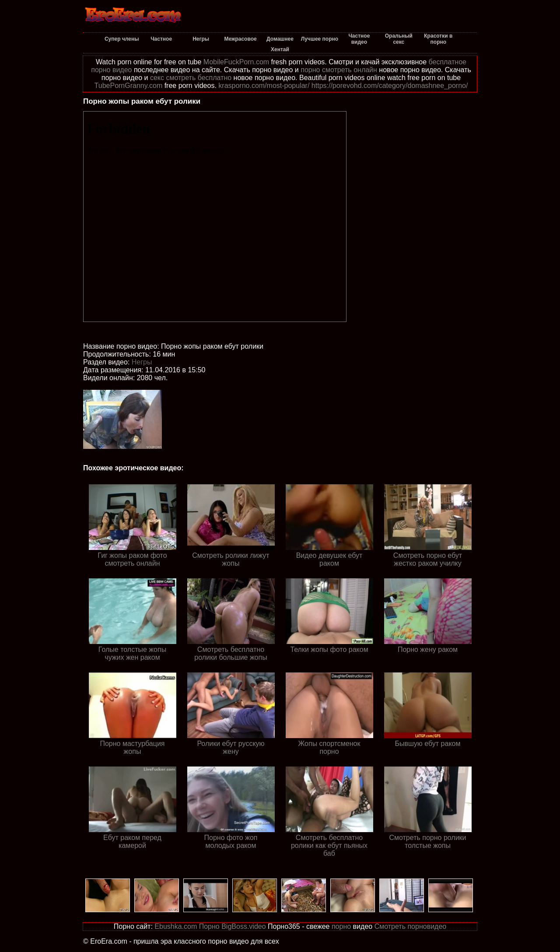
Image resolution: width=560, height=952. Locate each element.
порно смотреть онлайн (339, 70)
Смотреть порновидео (411, 926)
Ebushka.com (176, 926)
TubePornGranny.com (129, 86)
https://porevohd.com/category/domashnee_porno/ (390, 86)
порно (341, 926)
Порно (209, 926)
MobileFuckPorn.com (236, 62)
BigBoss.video (243, 926)
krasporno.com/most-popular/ (264, 86)
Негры (142, 362)
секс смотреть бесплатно (191, 78)
